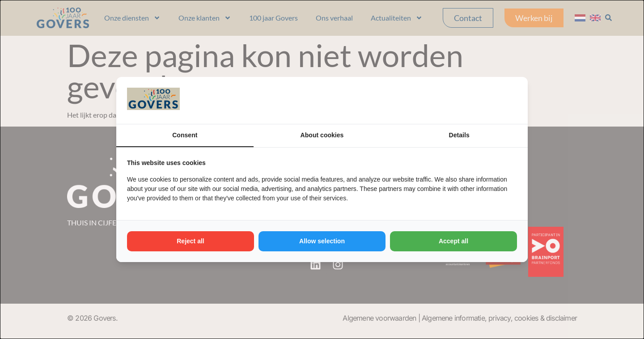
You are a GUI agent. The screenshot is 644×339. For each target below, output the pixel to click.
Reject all (190, 241)
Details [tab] (459, 135)
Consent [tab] (185, 135)
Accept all (453, 241)
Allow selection (322, 241)
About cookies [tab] (322, 135)
